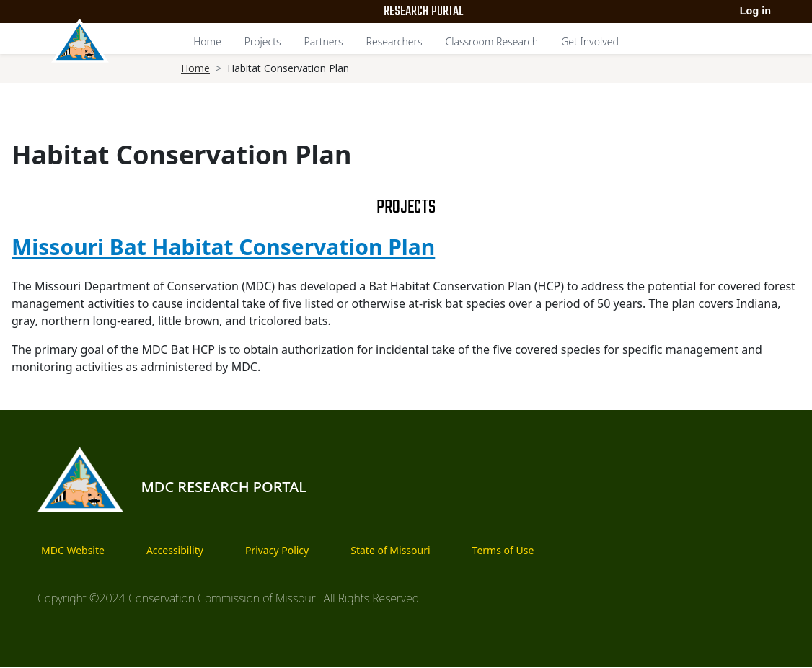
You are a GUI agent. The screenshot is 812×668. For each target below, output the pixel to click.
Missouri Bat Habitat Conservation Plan (223, 247)
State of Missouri (390, 550)
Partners (323, 41)
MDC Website (73, 550)
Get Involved (590, 41)
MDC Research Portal (224, 487)
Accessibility (175, 550)
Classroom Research (492, 41)
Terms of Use (503, 550)
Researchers (394, 41)
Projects (263, 41)
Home (207, 41)
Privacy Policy (277, 550)
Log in (755, 11)
